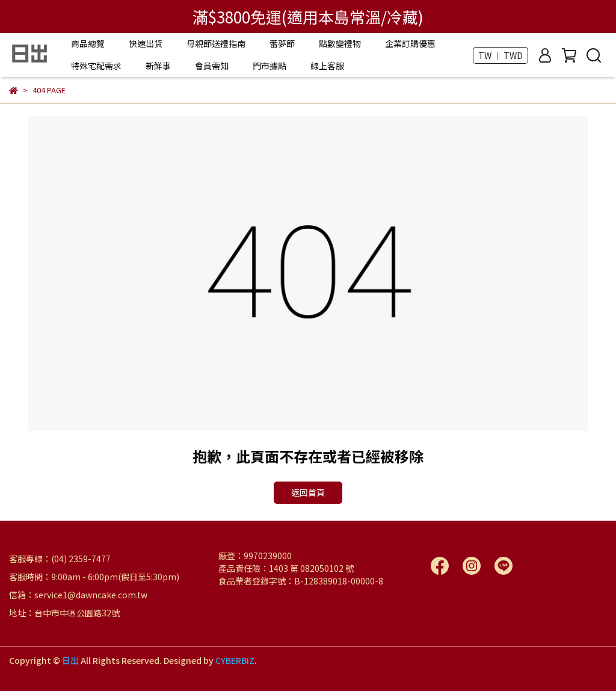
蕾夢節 (282, 43)
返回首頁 (308, 492)
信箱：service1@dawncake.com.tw (78, 595)
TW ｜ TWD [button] (500, 55)
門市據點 (269, 66)
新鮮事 (158, 66)
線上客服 (327, 66)
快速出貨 (146, 43)
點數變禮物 (340, 43)
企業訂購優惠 (410, 43)
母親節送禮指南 (216, 43)
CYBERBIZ (235, 660)
